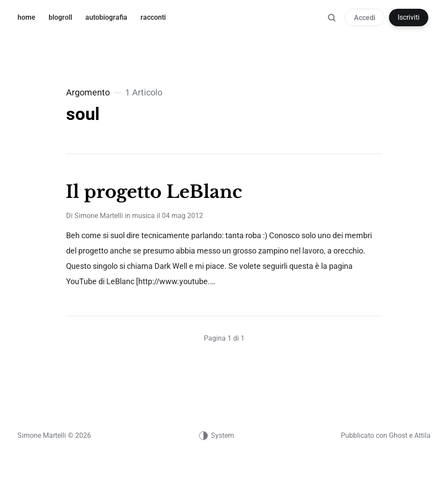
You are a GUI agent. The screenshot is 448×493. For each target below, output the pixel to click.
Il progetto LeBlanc (154, 192)
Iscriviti (409, 17)
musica (143, 216)
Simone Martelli (99, 216)
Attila (422, 435)
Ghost (398, 435)
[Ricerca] (332, 22)
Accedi (365, 18)
